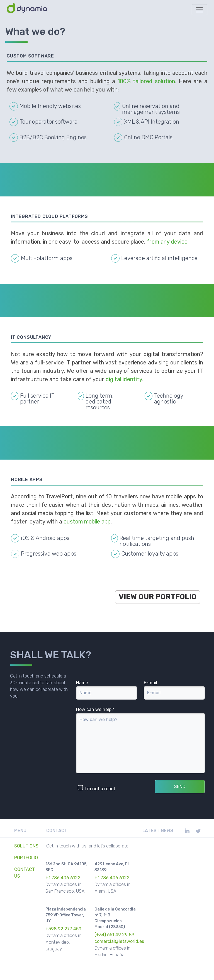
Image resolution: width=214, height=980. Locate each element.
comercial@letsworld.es (119, 941)
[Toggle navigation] (200, 10)
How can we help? (95, 709)
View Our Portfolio (158, 597)
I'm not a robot (97, 788)
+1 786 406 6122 (63, 878)
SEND (180, 786)
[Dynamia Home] (28, 10)
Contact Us (25, 873)
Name (82, 683)
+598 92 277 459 (63, 929)
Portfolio (26, 858)
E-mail (150, 683)
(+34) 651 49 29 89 (114, 935)
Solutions (26, 846)
